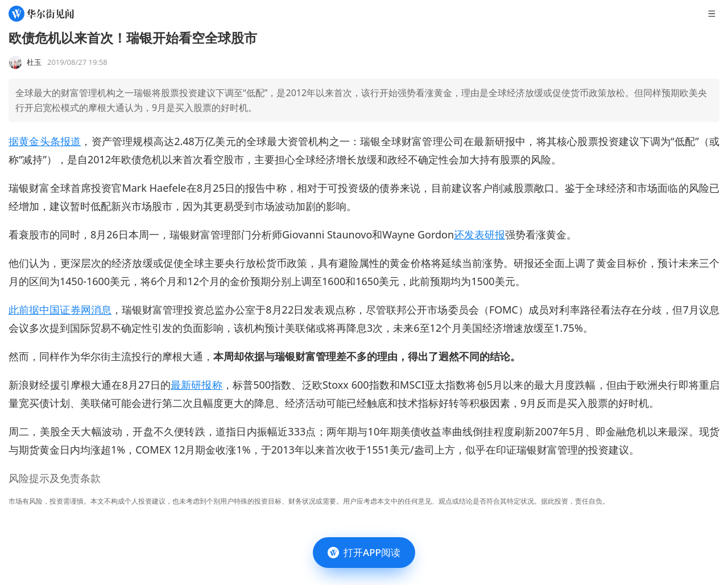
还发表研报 (479, 234)
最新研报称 (197, 385)
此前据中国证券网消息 (60, 310)
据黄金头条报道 (45, 141)
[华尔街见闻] (41, 14)
